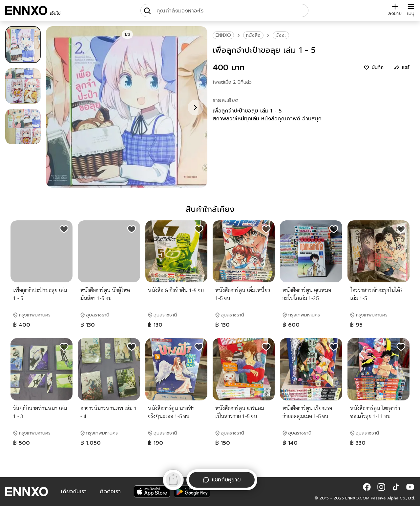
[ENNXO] (26, 10)
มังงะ (281, 35)
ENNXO (223, 35)
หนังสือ (253, 35)
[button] (367, 487)
